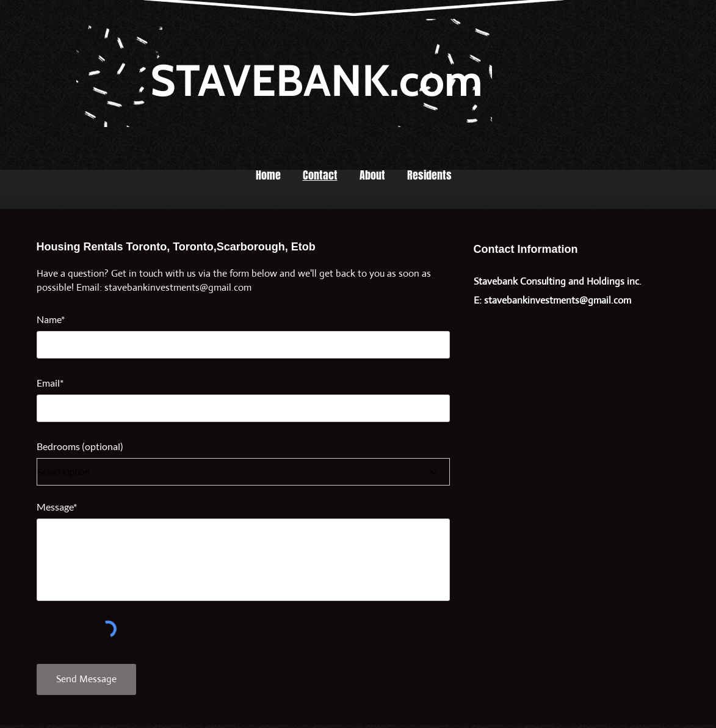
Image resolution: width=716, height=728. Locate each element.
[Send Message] (86, 679)
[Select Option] (243, 472)
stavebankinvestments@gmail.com (178, 287)
